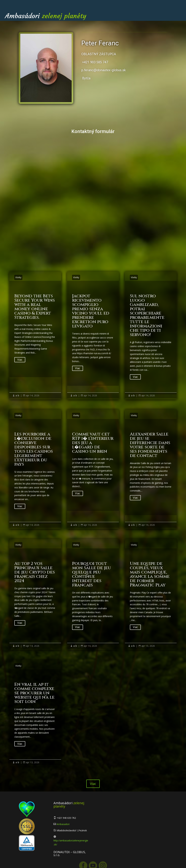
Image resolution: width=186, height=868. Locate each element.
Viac (20, 360)
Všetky (18, 277)
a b (17, 395)
